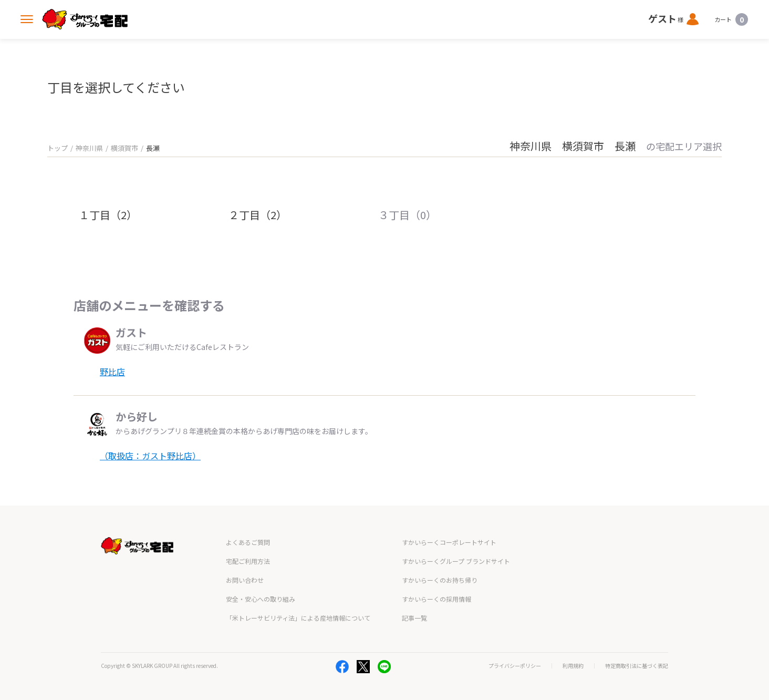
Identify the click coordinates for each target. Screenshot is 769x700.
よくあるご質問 (248, 542)
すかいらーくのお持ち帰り (440, 580)
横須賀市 (124, 148)
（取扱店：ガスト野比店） (150, 456)
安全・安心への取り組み (261, 599)
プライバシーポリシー (515, 666)
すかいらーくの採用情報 (437, 599)
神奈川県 (89, 148)
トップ (58, 148)
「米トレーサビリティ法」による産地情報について (298, 618)
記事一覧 (414, 618)
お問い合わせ (245, 580)
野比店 (112, 372)
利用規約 (573, 666)
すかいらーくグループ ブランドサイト (456, 561)
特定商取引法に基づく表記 (637, 666)
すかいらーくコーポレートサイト (449, 542)
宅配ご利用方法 (248, 561)
